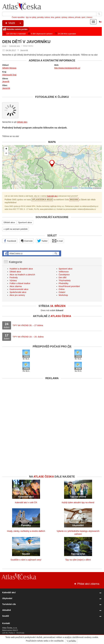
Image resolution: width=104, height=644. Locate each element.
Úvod (4, 46)
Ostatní (62, 292)
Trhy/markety (65, 280)
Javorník (6, 88)
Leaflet (75, 188)
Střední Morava (9, 68)
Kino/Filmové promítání (69, 286)
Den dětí (63, 278)
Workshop (63, 295)
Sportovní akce (25, 222)
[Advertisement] (52, 402)
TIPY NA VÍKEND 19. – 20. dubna (28, 337)
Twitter (42, 241)
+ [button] (6, 149)
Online (62, 289)
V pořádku (71, 641)
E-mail (58, 241)
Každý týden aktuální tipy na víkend (78, 502)
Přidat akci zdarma (86, 584)
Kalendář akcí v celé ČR (26, 502)
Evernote (27, 241)
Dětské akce (9, 222)
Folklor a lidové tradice (20, 283)
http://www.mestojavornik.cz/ (67, 68)
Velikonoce (64, 272)
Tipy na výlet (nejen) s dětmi (78, 560)
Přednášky (63, 283)
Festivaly (14, 278)
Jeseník (6, 81)
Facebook (10, 241)
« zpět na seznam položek (16, 229)
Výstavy (13, 280)
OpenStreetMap (86, 188)
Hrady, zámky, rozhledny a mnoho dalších (26, 531)
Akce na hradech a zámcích (22, 275)
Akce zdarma (16, 286)
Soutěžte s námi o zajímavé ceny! (26, 560)
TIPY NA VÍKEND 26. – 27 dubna (28, 325)
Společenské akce (18, 292)
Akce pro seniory (17, 295)
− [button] (6, 153)
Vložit (14, 23)
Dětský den (22, 122)
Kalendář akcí (15, 46)
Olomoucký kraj (9, 75)
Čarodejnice (64, 275)
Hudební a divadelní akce (21, 269)
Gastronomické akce (19, 289)
